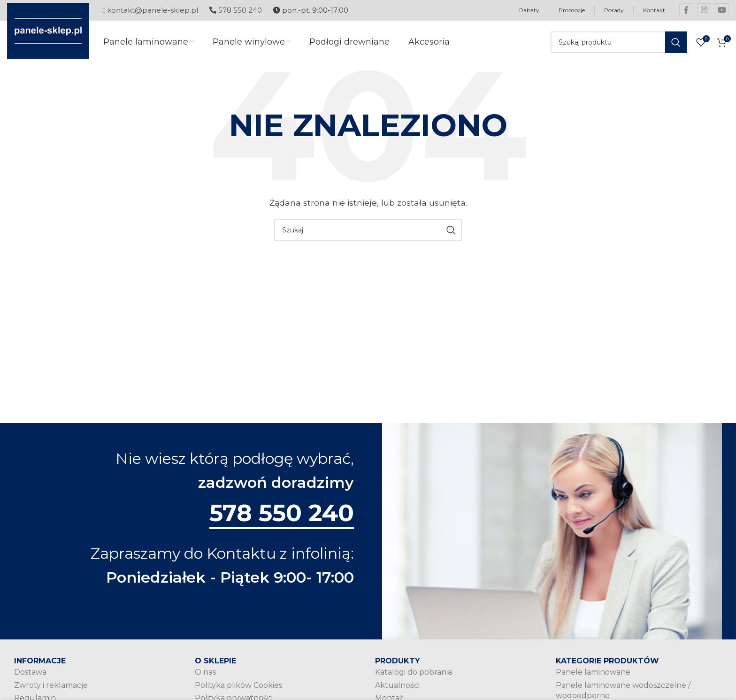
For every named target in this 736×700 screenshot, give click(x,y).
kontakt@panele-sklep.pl (150, 10)
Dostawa (30, 672)
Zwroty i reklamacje (51, 685)
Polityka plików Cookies (238, 685)
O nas (205, 672)
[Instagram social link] (704, 10)
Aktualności (397, 685)
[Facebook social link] (686, 10)
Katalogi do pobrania (414, 672)
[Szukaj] (619, 42)
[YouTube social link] (722, 10)
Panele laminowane (593, 672)
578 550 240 (236, 10)
